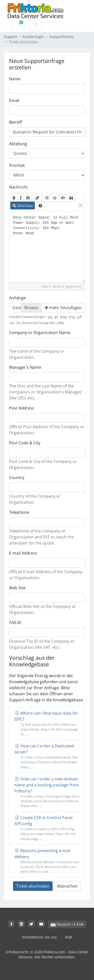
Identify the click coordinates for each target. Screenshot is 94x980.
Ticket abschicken (33, 886)
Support (11, 37)
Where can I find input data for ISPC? (47, 724)
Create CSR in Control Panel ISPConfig (47, 828)
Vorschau (23, 206)
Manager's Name (25, 367)
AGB (68, 937)
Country (17, 478)
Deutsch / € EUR (67, 924)
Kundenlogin (33, 37)
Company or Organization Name (40, 333)
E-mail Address (23, 553)
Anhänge (17, 298)
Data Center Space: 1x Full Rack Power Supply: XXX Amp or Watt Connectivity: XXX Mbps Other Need (47, 247)
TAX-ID (15, 623)
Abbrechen (67, 886)
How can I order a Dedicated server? (47, 756)
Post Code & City (25, 443)
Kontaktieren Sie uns (39, 937)
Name (15, 79)
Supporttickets (62, 37)
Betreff (16, 122)
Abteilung (18, 144)
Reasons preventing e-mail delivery (47, 861)
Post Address (22, 408)
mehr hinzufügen (63, 308)
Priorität (17, 165)
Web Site (17, 588)
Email (14, 100)
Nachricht (18, 187)
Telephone (19, 512)
